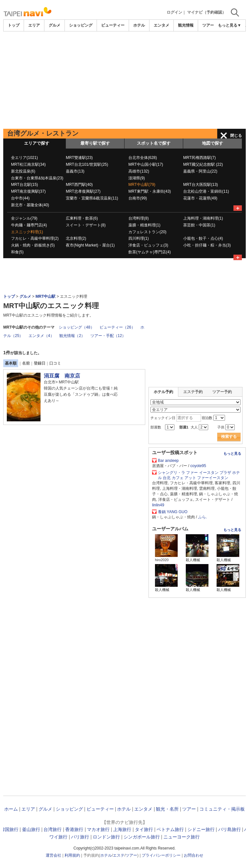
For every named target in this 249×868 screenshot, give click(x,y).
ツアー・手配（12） (108, 336)
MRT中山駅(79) (142, 185)
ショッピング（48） (76, 327)
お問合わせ (194, 855)
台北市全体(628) (143, 158)
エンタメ (161, 25)
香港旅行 (74, 829)
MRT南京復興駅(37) (28, 191)
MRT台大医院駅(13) (201, 185)
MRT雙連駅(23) (79, 158)
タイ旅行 (144, 829)
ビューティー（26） (117, 327)
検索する (229, 437)
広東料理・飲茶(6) (82, 218)
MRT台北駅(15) (24, 185)
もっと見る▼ (230, 25)
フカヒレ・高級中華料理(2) (35, 238)
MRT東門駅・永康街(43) (150, 191)
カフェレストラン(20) (147, 232)
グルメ (54, 25)
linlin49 (158, 505)
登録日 (40, 363)
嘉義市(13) (75, 171)
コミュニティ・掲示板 (222, 809)
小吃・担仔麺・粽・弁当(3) (207, 245)
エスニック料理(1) (27, 232)
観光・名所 (167, 809)
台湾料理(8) (139, 218)
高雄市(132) (139, 171)
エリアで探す (37, 143)
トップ (14, 25)
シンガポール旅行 (142, 837)
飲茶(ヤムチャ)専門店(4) (150, 252)
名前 (26, 363)
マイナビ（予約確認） (207, 12)
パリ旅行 (80, 837)
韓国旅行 (9, 829)
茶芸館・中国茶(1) (199, 225)
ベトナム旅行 (170, 829)
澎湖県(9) (137, 178)
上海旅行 (122, 829)
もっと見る (232, 453)
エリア (34, 25)
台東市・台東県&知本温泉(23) (37, 178)
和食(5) (17, 252)
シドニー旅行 (201, 829)
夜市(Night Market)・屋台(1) (90, 245)
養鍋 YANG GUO (173, 512)
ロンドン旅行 (106, 837)
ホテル (139, 25)
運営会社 (53, 855)
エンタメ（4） (41, 336)
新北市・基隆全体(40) (30, 205)
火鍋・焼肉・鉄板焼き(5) (33, 245)
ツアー (189, 809)
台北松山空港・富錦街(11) (206, 191)
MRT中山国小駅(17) (146, 164)
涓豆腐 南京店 (62, 376)
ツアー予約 (222, 392)
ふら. (202, 517)
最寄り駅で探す (95, 143)
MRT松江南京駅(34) (28, 164)
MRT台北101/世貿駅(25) (87, 164)
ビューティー (113, 25)
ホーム (11, 809)
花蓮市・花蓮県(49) (200, 198)
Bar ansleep (168, 461)
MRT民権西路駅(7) (199, 158)
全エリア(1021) (24, 158)
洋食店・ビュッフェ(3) (148, 245)
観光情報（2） (72, 336)
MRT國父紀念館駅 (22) (203, 164)
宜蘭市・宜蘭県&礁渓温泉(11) (92, 198)
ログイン (174, 12)
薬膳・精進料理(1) (144, 225)
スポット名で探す (154, 143)
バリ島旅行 (230, 829)
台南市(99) (138, 198)
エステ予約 (193, 392)
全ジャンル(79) (24, 218)
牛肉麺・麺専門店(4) (29, 225)
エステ (119, 855)
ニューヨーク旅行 (182, 837)
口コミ (55, 363)
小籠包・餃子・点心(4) (203, 238)
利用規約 (72, 855)
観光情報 (186, 25)
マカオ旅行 (98, 829)
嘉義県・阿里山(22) (200, 171)
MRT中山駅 (45, 296)
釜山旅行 (31, 829)
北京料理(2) (76, 238)
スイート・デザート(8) (86, 225)
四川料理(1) (139, 238)
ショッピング (81, 25)
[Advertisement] (124, 80)
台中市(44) (20, 198)
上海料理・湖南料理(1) (203, 218)
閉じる (236, 136)
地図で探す (213, 143)
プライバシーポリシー (161, 855)
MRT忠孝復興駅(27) (83, 191)
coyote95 (198, 466)
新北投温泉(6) (23, 171)
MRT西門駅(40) (79, 185)
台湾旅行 (53, 829)
